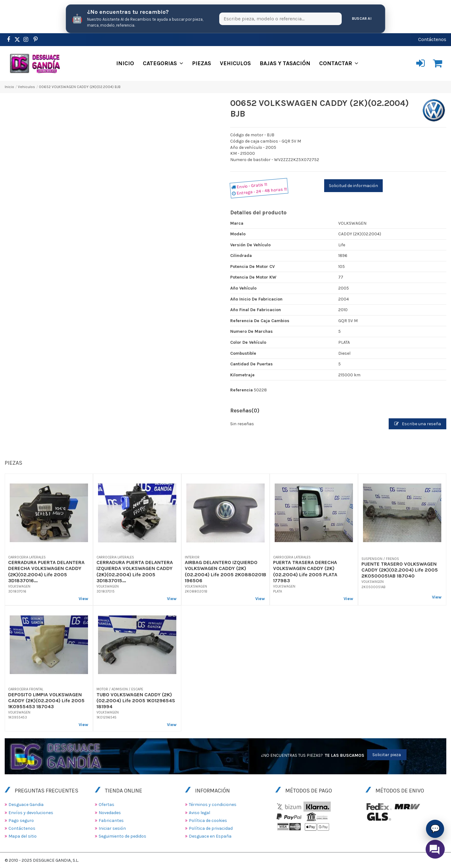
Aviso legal (200, 813)
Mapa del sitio (23, 836)
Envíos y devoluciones (31, 813)
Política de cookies (208, 821)
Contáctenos (432, 39)
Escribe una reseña (418, 424)
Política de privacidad (211, 828)
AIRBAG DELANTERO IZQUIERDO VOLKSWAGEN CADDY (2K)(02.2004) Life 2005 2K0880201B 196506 (225, 571)
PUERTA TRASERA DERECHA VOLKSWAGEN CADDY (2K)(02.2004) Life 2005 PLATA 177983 (305, 571)
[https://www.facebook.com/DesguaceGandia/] (8, 39)
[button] (163, 63)
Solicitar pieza (387, 755)
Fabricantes (111, 821)
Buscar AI (362, 18)
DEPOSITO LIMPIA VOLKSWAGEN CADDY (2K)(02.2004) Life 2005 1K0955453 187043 (46, 701)
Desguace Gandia (26, 805)
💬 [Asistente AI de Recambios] (435, 829)
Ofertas (106, 805)
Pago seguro (21, 821)
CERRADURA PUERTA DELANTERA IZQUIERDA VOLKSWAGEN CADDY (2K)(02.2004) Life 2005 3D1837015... (135, 571)
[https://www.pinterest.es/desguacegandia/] (17, 39)
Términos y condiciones (213, 805)
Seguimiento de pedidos (122, 836)
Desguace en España (210, 836)
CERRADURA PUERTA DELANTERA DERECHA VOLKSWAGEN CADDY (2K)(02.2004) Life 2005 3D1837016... (46, 571)
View (83, 599)
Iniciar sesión (112, 828)
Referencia (241, 390)
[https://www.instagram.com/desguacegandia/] (26, 39)
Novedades (110, 813)
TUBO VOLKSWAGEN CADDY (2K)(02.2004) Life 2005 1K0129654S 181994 (136, 701)
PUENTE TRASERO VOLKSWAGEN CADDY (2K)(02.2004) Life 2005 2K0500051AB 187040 (400, 570)
